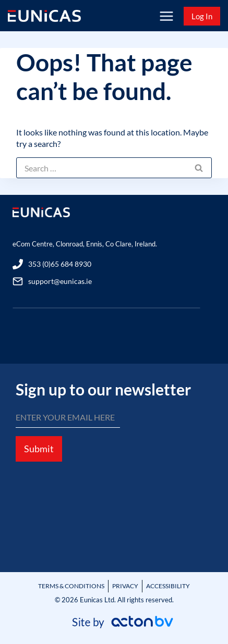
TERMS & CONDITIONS (71, 586)
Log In (202, 16)
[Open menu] (166, 16)
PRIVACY (125, 586)
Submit (39, 449)
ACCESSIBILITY (168, 586)
